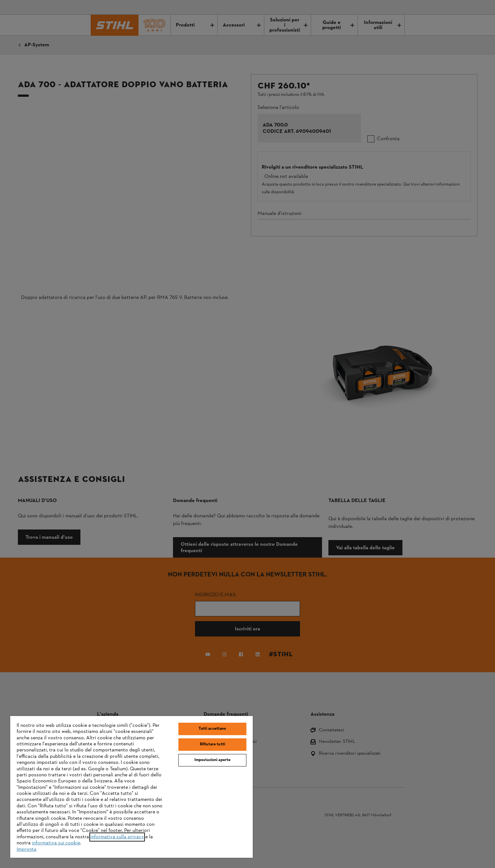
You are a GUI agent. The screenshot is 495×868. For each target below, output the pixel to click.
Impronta (26, 849)
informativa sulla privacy (117, 837)
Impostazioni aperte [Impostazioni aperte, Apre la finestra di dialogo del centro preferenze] (212, 760)
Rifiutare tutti (212, 744)
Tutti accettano (212, 729)
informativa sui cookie (56, 843)
